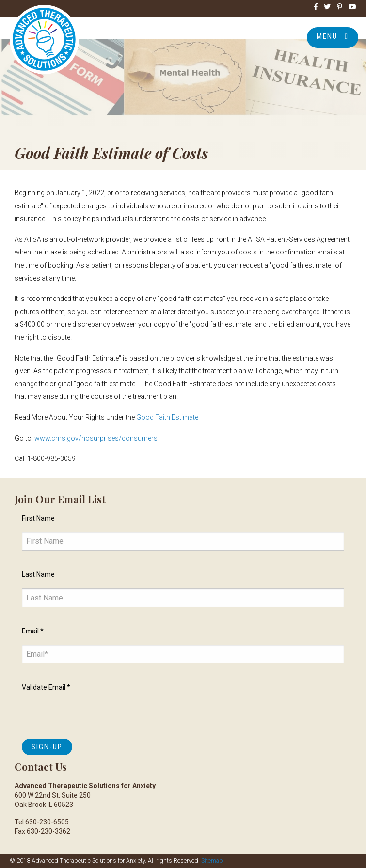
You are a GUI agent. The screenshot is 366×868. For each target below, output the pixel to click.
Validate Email (46, 687)
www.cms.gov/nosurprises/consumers (96, 438)
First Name (38, 518)
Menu (333, 36)
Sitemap (212, 860)
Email (33, 631)
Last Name (38, 574)
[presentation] (95, 712)
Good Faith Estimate (167, 417)
